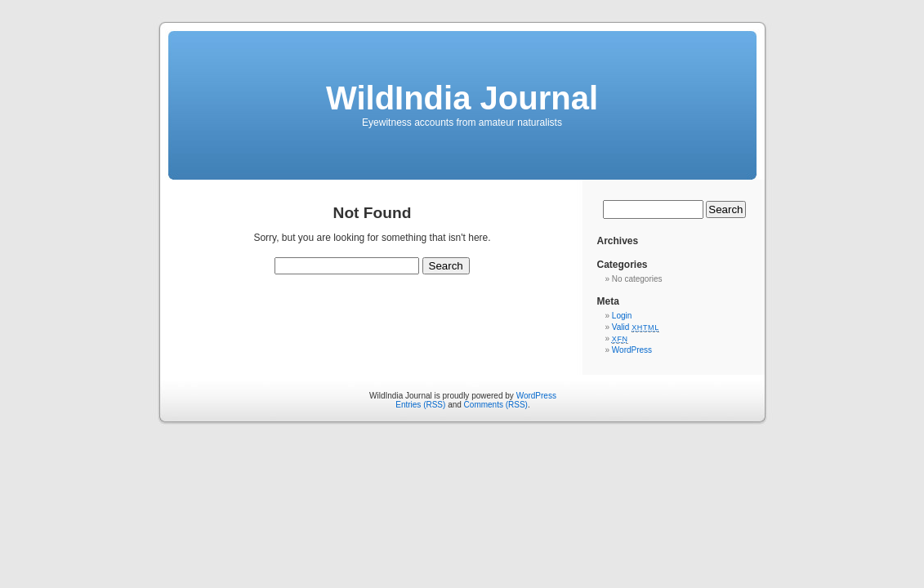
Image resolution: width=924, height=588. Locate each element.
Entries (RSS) (420, 405)
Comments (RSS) (496, 405)
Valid (636, 327)
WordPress (632, 350)
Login (622, 316)
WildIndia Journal (462, 98)
